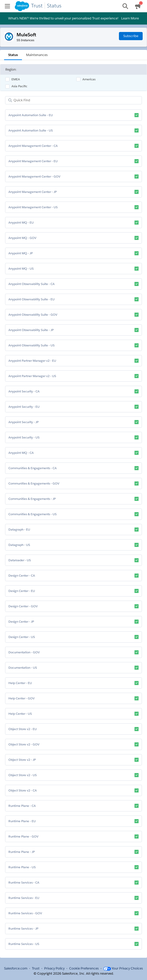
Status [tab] (13, 55)
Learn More (130, 18)
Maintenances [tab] (37, 55)
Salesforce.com (16, 968)
